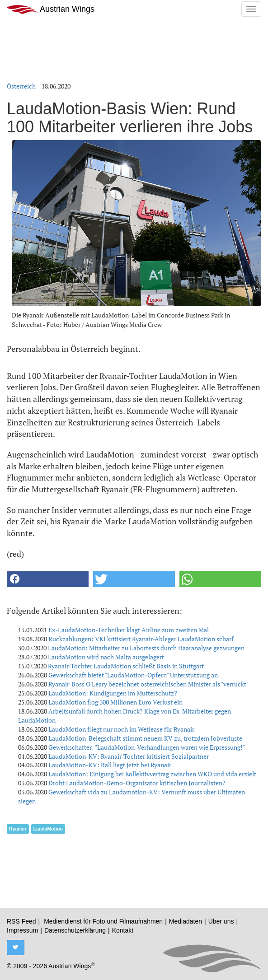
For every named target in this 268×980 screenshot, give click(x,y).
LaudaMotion (48, 829)
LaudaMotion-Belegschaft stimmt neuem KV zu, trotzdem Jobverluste (145, 738)
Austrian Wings (51, 9)
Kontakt (123, 930)
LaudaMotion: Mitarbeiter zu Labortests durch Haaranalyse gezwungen (146, 648)
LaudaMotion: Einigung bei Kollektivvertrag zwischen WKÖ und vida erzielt (152, 774)
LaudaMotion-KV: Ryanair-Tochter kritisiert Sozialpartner (129, 756)
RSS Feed (21, 921)
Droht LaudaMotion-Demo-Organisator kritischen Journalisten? (137, 783)
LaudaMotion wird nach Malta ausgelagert (106, 657)
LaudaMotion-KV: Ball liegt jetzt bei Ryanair (110, 765)
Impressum (22, 930)
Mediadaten (186, 921)
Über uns (221, 921)
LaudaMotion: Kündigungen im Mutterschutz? (113, 693)
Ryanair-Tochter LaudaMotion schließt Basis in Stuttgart (126, 666)
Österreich (21, 86)
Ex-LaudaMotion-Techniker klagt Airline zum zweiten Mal (129, 630)
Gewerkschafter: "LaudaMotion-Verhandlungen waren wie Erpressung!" (147, 747)
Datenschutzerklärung (75, 930)
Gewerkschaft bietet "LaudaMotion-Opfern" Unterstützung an (133, 675)
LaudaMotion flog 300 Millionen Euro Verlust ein (115, 702)
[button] (48, 579)
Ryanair (18, 829)
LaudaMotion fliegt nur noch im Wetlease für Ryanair (121, 729)
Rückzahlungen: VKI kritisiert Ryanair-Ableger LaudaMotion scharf (141, 639)
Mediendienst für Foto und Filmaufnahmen (103, 921)
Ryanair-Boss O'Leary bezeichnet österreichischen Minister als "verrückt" (148, 684)
